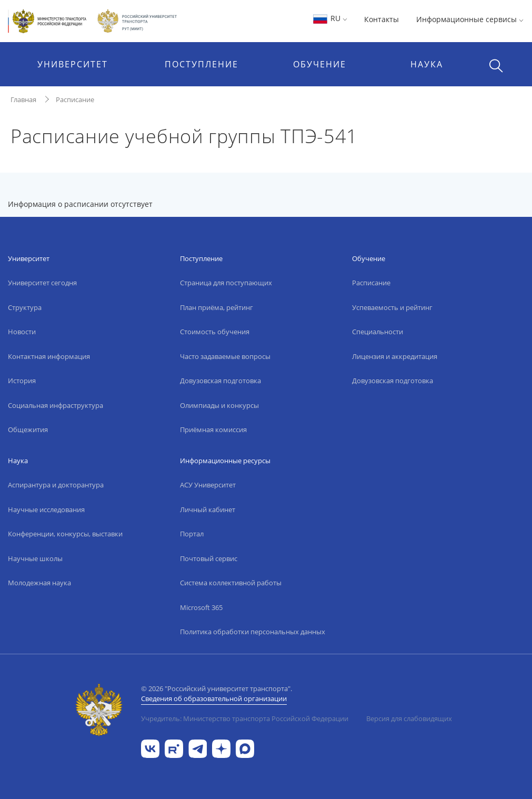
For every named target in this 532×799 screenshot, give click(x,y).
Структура (25, 307)
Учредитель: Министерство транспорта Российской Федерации (245, 718)
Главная (23, 99)
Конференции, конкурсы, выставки (65, 534)
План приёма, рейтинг (217, 307)
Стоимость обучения (215, 332)
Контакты (382, 19)
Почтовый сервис (209, 558)
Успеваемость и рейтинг (392, 307)
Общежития (28, 430)
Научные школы (35, 558)
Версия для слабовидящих (409, 718)
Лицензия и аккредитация (395, 356)
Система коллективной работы (231, 583)
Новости (22, 332)
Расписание (75, 99)
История (22, 381)
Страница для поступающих (226, 283)
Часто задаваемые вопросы (225, 356)
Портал (192, 534)
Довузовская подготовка (220, 381)
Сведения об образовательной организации (214, 698)
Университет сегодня (42, 283)
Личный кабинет (208, 510)
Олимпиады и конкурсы (219, 405)
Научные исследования (46, 510)
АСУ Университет (208, 485)
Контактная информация (49, 356)
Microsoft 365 (201, 607)
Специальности (378, 332)
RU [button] (330, 18)
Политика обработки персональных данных (253, 632)
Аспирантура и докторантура (56, 485)
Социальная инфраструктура (56, 405)
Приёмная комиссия (213, 430)
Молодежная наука (39, 583)
